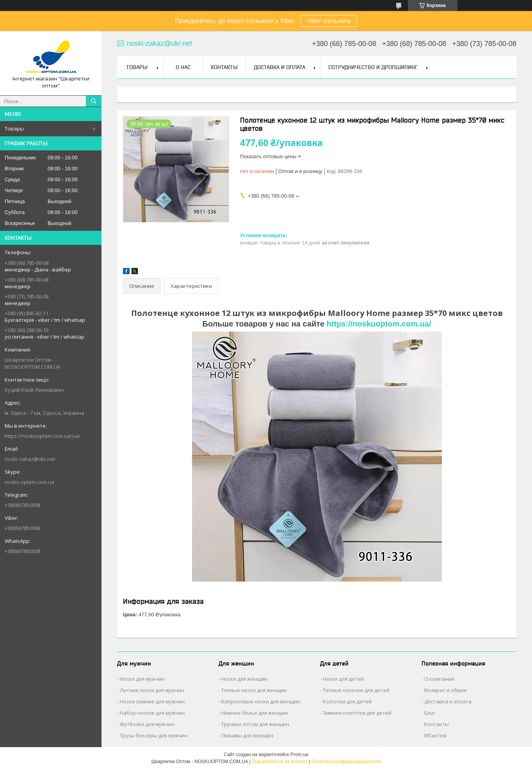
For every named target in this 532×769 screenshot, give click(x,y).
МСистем (435, 735)
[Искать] (94, 101)
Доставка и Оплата (279, 67)
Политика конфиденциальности (346, 762)
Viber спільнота (329, 21)
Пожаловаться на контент (280, 762)
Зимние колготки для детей (357, 713)
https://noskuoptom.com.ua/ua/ (43, 436)
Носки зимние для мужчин (152, 701)
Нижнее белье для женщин (255, 713)
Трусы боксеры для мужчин (154, 735)
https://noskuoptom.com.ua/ (379, 324)
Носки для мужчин (142, 679)
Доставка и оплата (448, 701)
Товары (14, 128)
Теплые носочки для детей (356, 690)
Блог (430, 713)
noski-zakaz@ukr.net (30, 459)
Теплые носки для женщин (254, 690)
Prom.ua (299, 755)
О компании (439, 679)
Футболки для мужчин (147, 724)
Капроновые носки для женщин (261, 701)
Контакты (224, 67)
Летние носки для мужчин (152, 690)
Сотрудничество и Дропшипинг (373, 67)
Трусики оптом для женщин (255, 724)
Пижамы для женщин (247, 735)
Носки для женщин (244, 679)
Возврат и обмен (446, 690)
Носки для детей (343, 679)
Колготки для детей (347, 701)
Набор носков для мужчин (152, 713)
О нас (183, 67)
